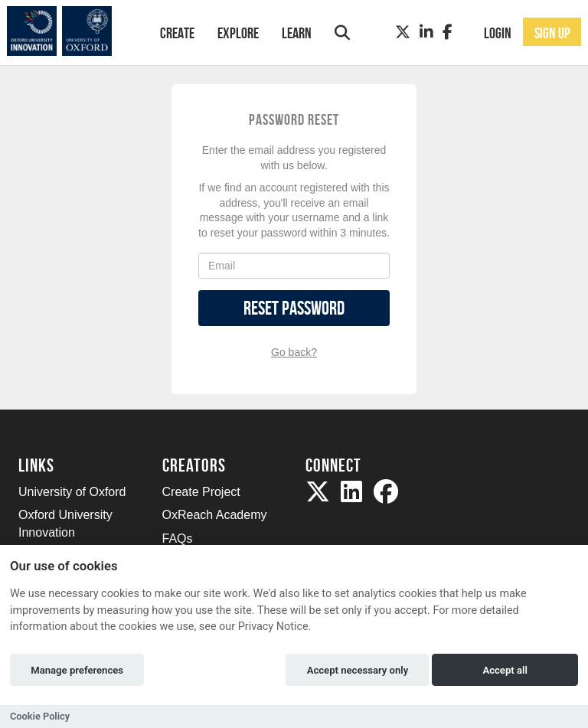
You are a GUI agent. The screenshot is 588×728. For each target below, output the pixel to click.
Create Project (201, 492)
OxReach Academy (215, 515)
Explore (238, 33)
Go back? (294, 352)
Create (177, 33)
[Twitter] (403, 32)
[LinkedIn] (426, 32)
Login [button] (498, 33)
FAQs (178, 539)
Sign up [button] (552, 33)
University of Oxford (72, 492)
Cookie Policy (40, 716)
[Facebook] (448, 32)
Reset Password (294, 308)
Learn (297, 33)
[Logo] (69, 31)
